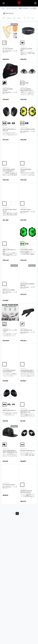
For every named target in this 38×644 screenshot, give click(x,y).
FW (28, 18)
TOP (3, 8)
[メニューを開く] (4, 3)
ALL (32, 18)
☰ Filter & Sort (8, 13)
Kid (14, 18)
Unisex (19, 18)
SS (25, 18)
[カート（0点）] (35, 3)
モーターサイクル (12, 8)
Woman (9, 18)
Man (4, 18)
